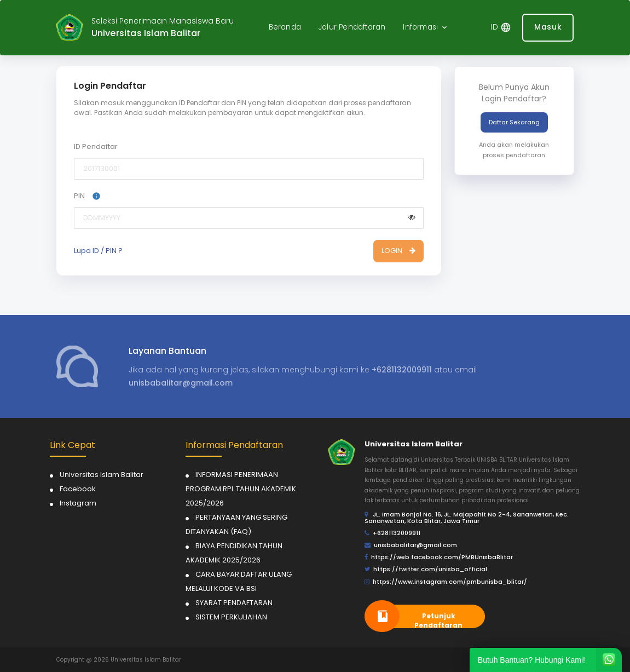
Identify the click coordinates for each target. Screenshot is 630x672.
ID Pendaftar (96, 147)
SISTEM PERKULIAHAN (231, 617)
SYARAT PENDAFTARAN (234, 603)
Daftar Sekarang (514, 122)
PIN (87, 196)
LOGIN (398, 251)
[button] (426, 28)
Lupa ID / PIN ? (98, 251)
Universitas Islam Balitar (102, 475)
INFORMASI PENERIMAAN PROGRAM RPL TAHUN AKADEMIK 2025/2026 (241, 489)
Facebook (78, 489)
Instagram (78, 503)
